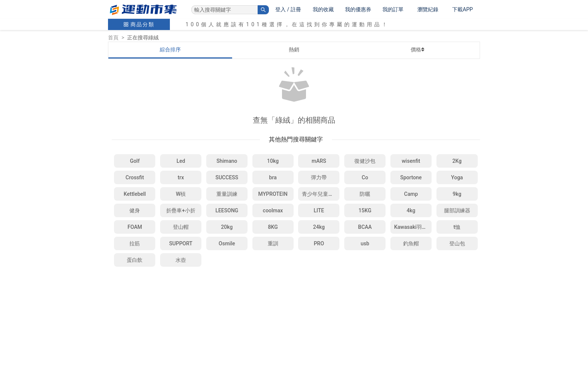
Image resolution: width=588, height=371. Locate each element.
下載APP (463, 9)
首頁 (113, 38)
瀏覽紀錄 (428, 9)
